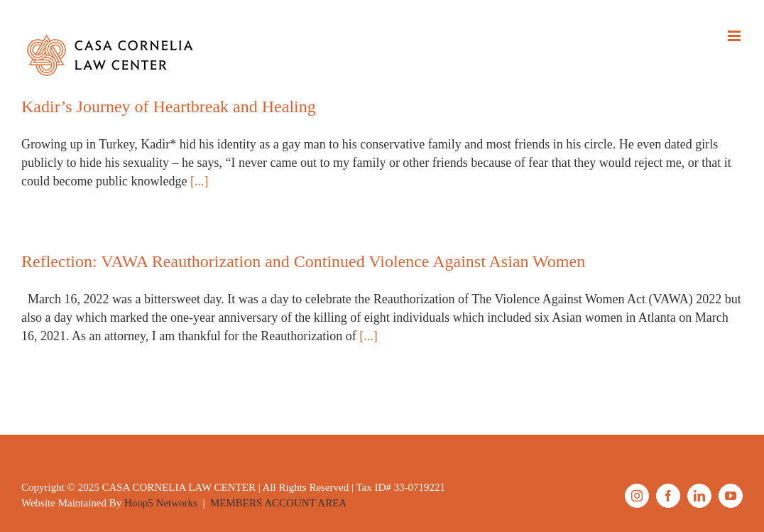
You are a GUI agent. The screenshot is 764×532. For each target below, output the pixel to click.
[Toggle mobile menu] (735, 36)
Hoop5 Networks (161, 503)
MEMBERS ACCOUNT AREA (278, 503)
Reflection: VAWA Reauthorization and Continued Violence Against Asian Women (303, 261)
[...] (200, 181)
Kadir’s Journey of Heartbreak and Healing (169, 107)
